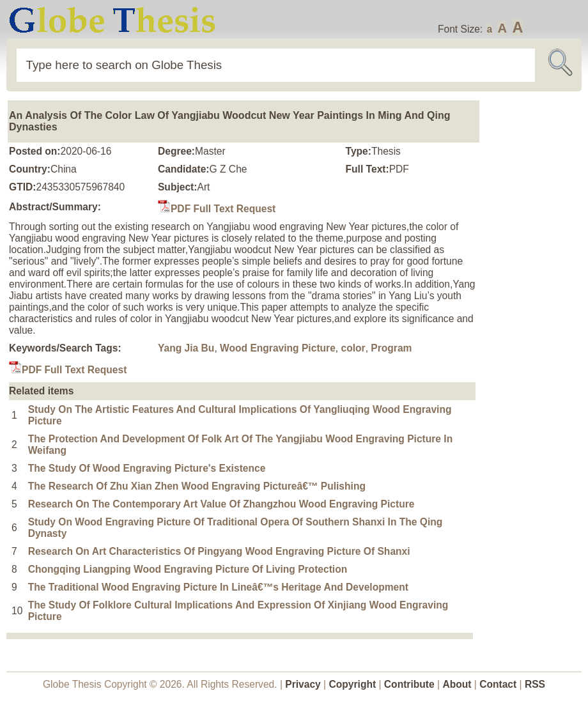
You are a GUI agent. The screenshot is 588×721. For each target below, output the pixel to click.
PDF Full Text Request (217, 209)
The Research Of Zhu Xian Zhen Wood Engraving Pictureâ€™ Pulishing (197, 486)
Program (391, 348)
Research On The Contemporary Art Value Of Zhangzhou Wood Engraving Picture (221, 504)
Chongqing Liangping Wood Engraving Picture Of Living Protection (188, 569)
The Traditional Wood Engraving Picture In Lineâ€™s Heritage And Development (218, 587)
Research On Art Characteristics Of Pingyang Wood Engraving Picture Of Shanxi (219, 551)
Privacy (303, 684)
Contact (499, 684)
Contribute (409, 684)
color (353, 348)
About (457, 684)
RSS (535, 684)
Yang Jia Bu (186, 348)
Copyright (353, 684)
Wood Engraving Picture (278, 348)
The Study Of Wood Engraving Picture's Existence (147, 468)
